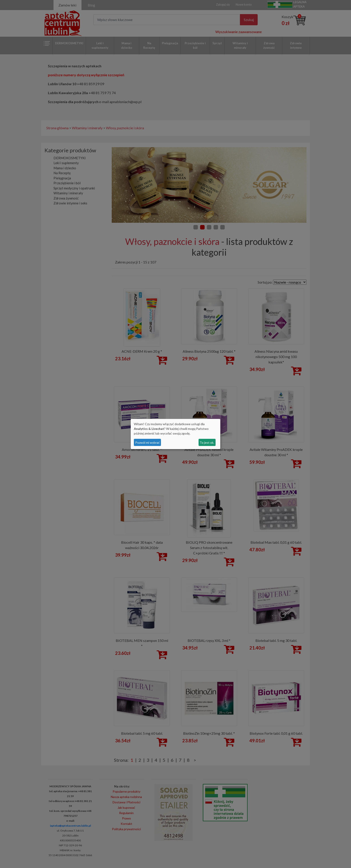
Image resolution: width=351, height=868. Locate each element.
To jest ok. (207, 442)
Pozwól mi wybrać (148, 442)
